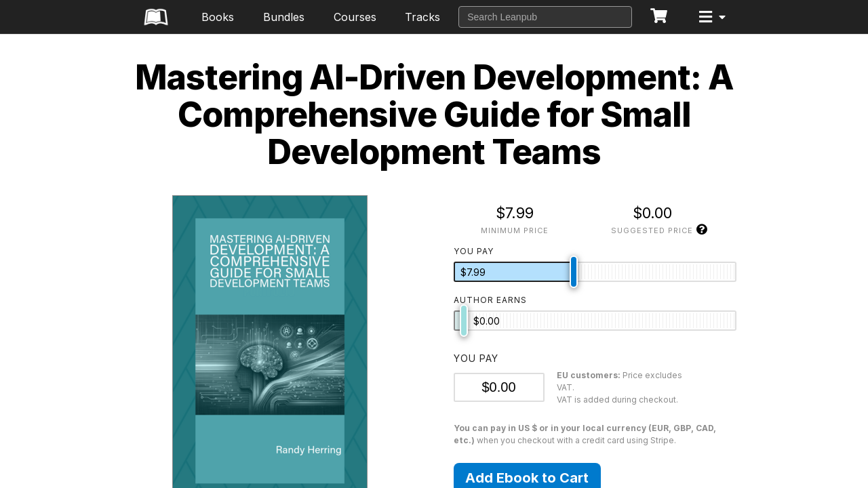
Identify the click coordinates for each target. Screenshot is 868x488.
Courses (355, 17)
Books (218, 17)
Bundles (284, 17)
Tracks (422, 17)
